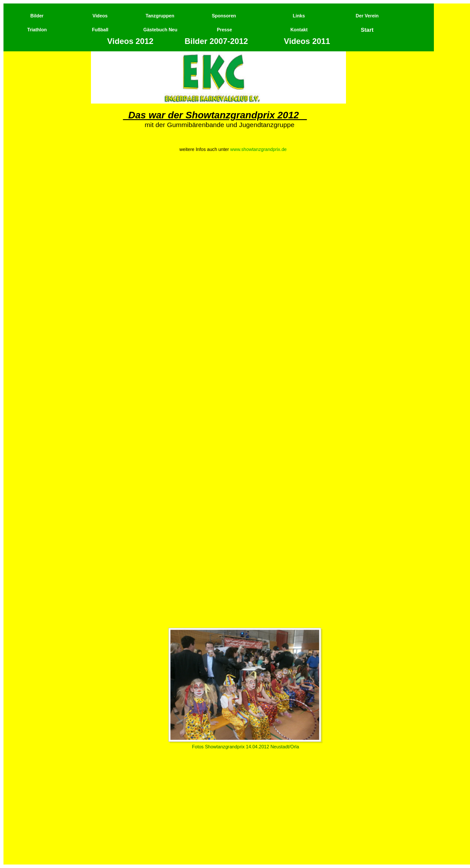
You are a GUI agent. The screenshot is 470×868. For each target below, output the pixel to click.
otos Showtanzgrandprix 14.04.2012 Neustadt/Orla (247, 747)
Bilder (37, 16)
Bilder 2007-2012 (216, 41)
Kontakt (299, 30)
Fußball (100, 30)
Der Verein (367, 16)
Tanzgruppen (160, 16)
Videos (100, 16)
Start (367, 30)
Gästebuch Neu (160, 30)
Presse (224, 30)
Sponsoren (224, 16)
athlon (40, 30)
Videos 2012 (131, 41)
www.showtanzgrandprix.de (258, 149)
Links (299, 16)
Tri (30, 30)
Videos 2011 (307, 41)
